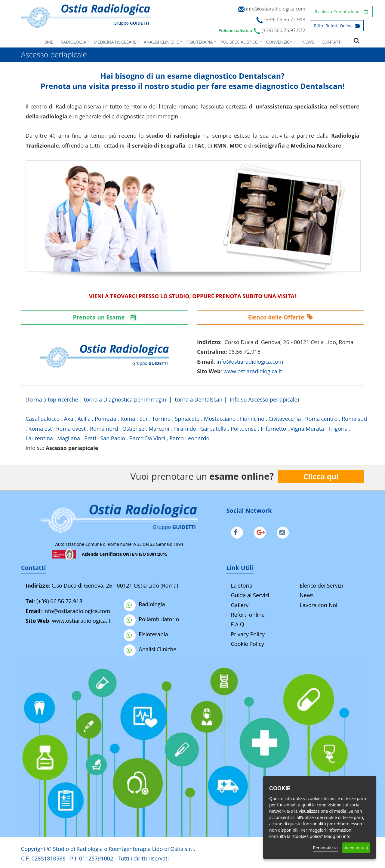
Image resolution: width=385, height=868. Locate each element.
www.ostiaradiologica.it (253, 371)
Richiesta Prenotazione (341, 12)
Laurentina (39, 438)
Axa (69, 419)
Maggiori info (337, 836)
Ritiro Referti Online (337, 26)
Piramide (185, 429)
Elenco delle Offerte (281, 317)
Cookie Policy (248, 644)
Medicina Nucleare (115, 42)
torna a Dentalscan (199, 399)
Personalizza (325, 848)
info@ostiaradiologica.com (77, 611)
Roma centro (322, 419)
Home (47, 42)
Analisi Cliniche (161, 42)
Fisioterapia (199, 42)
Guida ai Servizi (250, 595)
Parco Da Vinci (147, 438)
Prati (90, 438)
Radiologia (74, 42)
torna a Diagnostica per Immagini (126, 399)
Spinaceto (187, 419)
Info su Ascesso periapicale (264, 399)
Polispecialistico (239, 42)
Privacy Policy (248, 634)
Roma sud (354, 419)
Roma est (40, 429)
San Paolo (113, 438)
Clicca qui (321, 476)
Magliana (69, 438)
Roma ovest (71, 429)
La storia (242, 585)
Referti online (248, 615)
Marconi (159, 429)
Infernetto (273, 429)
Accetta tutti (356, 848)
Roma (128, 419)
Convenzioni (280, 42)
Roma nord (104, 429)
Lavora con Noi (318, 605)
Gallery (240, 605)
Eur (143, 419)
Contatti (332, 42)
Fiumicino (252, 419)
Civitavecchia (285, 419)
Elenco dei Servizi (321, 585)
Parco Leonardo (189, 438)
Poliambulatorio (151, 619)
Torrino (162, 419)
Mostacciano (220, 419)
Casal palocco (43, 419)
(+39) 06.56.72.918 (59, 601)
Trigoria (338, 429)
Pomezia (105, 419)
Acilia (84, 419)
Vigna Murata (307, 429)
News (308, 42)
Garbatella (213, 429)
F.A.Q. (238, 624)
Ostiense (133, 429)
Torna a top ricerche (52, 399)
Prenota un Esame (105, 317)
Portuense (244, 429)
